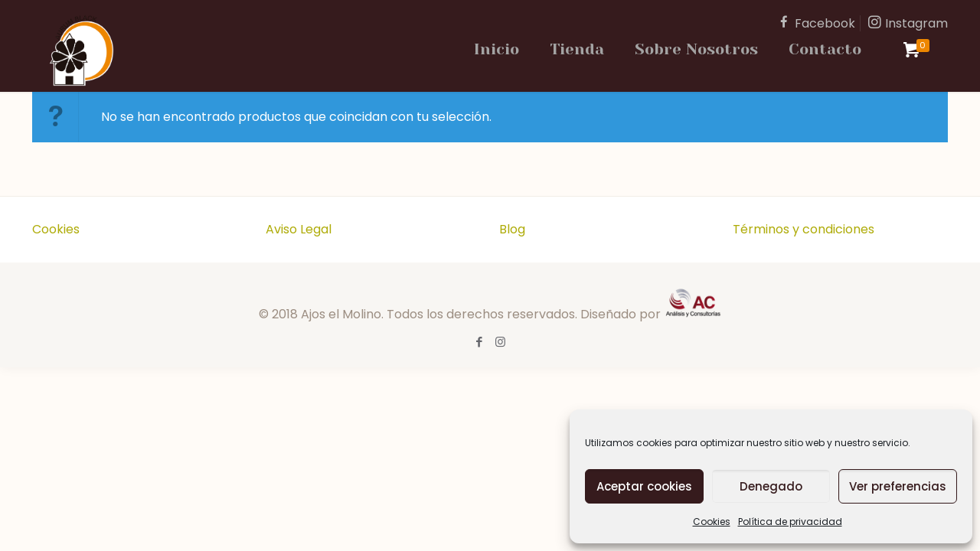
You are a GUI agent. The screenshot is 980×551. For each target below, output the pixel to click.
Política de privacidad (790, 522)
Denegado (771, 486)
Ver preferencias (898, 486)
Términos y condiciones (804, 229)
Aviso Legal (299, 229)
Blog (512, 229)
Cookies (712, 522)
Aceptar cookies (644, 486)
